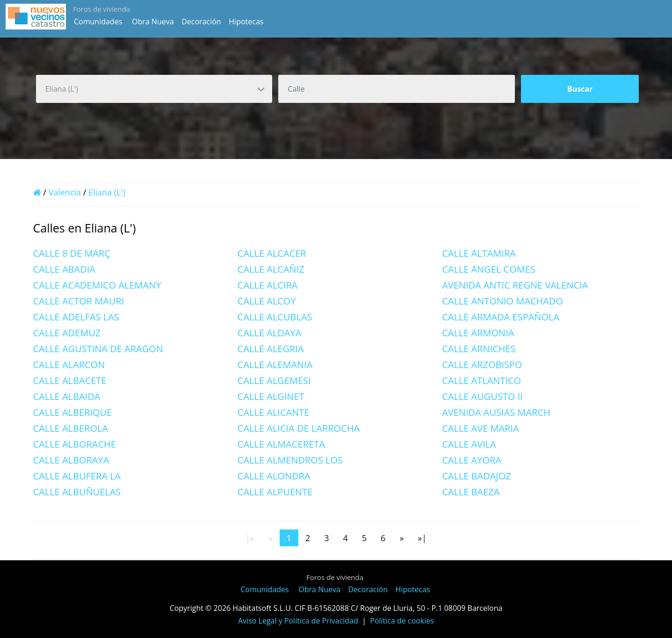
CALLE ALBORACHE (75, 444)
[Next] (401, 538)
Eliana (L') (107, 192)
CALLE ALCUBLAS (275, 317)
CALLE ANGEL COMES (489, 269)
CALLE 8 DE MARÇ (72, 253)
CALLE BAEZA (471, 492)
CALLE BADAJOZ (477, 476)
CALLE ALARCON (69, 365)
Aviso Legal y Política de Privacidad (298, 621)
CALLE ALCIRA (268, 285)
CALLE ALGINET (271, 396)
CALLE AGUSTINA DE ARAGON (98, 349)
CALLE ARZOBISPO (482, 365)
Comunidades (98, 22)
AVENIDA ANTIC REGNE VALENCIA (515, 285)
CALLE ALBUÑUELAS (77, 492)
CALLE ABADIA (64, 269)
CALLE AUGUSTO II (482, 396)
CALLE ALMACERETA (281, 444)
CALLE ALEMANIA (275, 365)
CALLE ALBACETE (70, 381)
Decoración (201, 22)
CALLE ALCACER (272, 253)
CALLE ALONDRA (274, 476)
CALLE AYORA (472, 460)
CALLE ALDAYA (270, 333)
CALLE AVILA (469, 444)
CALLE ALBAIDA (67, 396)
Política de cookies (402, 621)
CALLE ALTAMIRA (479, 253)
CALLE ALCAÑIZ (271, 269)
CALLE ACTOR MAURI (79, 301)
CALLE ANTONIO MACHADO (502, 301)
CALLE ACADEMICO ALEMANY (97, 285)
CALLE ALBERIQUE (73, 412)
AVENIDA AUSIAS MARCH (496, 412)
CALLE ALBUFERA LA (77, 476)
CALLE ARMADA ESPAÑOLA (501, 317)
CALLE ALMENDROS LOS (290, 460)
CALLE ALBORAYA (71, 460)
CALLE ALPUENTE (275, 492)
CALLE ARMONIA (478, 333)
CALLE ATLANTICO (481, 381)
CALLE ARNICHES (479, 349)
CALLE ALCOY (267, 301)
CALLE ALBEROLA (71, 428)
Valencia (65, 192)
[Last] (422, 538)
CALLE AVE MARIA (481, 428)
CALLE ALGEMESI (274, 381)
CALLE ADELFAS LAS (76, 317)
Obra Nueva (153, 22)
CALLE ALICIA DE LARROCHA (299, 428)
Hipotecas (246, 22)
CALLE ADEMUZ (67, 333)
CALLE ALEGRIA (271, 349)
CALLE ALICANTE (274, 412)
